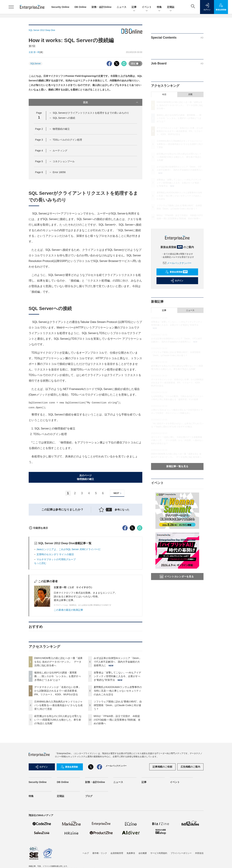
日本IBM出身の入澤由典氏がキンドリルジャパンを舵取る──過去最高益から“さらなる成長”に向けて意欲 (58, 768)
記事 (134, 7)
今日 (164, 94)
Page (39, 129)
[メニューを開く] (11, 7)
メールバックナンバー (177, 263)
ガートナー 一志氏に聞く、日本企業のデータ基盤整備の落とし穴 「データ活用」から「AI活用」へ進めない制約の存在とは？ (177, 440)
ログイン (177, 281)
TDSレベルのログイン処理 (67, 140)
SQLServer (36, 64)
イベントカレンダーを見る (177, 577)
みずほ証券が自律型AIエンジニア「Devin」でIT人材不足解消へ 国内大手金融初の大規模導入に (118, 725)
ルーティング (60, 151)
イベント (147, 7)
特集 (159, 7)
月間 (190, 94)
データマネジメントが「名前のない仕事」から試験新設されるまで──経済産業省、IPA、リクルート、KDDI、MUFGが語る (58, 754)
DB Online (80, 7)
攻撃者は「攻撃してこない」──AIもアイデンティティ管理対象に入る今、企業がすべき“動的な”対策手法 (117, 739)
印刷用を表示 (38, 591)
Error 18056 (59, 172)
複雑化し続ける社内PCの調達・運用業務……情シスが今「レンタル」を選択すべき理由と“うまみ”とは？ (58, 739)
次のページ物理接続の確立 (85, 477)
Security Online (60, 7)
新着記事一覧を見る (177, 466)
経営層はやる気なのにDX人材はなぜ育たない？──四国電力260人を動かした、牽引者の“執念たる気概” (58, 783)
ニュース (122, 7)
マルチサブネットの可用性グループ (56, 622)
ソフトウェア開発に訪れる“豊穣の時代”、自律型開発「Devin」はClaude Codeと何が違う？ (118, 768)
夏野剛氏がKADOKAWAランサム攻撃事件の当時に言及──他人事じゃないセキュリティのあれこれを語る (118, 754)
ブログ (89, 859)
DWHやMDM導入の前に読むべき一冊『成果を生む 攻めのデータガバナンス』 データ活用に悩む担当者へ (58, 725)
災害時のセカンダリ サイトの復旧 (55, 617)
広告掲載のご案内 (190, 830)
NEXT (118, 493)
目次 (111, 102)
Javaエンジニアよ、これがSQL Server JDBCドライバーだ (69, 612)
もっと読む (40, 626)
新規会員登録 (176, 272)
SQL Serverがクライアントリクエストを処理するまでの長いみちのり (91, 113)
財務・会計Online (102, 7)
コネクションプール (64, 161)
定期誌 (171, 7)
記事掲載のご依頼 (162, 830)
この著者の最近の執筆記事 (68, 673)
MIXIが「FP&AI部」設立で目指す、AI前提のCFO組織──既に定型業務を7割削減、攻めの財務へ (117, 783)
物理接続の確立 (61, 129)
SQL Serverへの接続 (64, 118)
